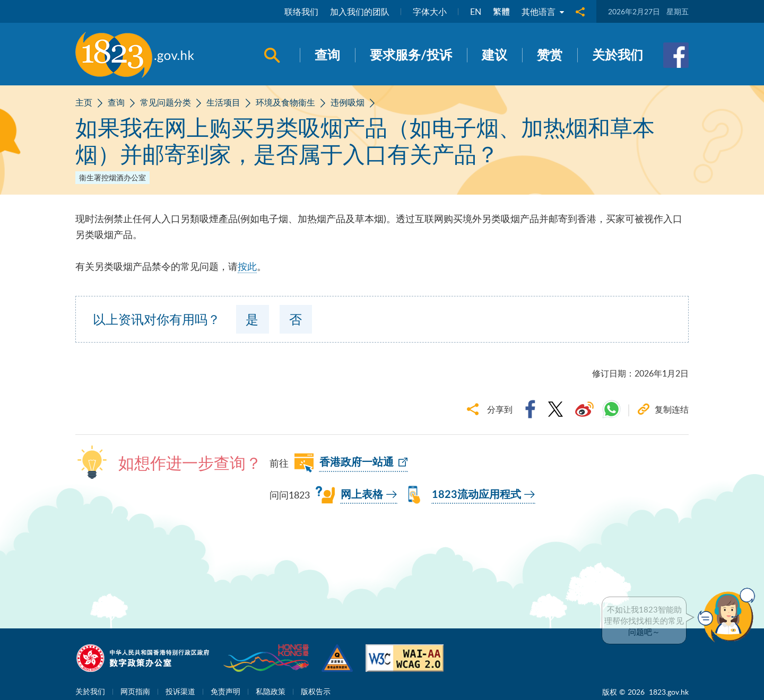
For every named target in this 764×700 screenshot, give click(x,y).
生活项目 (223, 102)
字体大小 (430, 12)
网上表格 (362, 495)
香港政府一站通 (357, 462)
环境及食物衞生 (285, 102)
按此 (247, 266)
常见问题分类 (166, 102)
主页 (84, 102)
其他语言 (543, 12)
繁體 (501, 12)
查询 (116, 102)
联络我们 (301, 12)
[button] (729, 615)
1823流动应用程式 (476, 495)
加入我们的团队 (360, 12)
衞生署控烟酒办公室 (112, 177)
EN (476, 12)
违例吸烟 (348, 102)
